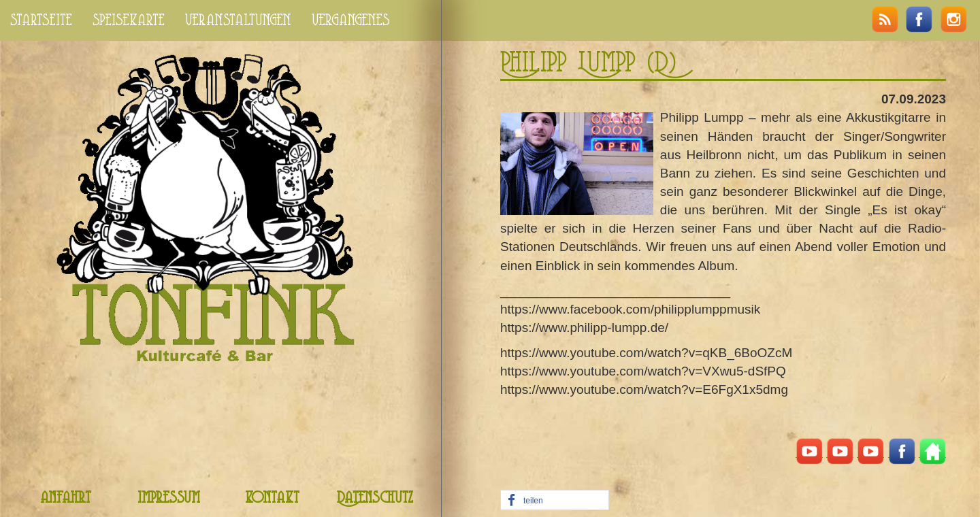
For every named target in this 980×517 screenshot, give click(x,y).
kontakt (272, 498)
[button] (555, 501)
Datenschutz (375, 498)
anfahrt (66, 498)
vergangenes (351, 20)
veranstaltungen (238, 20)
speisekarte (129, 20)
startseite (41, 20)
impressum (169, 498)
